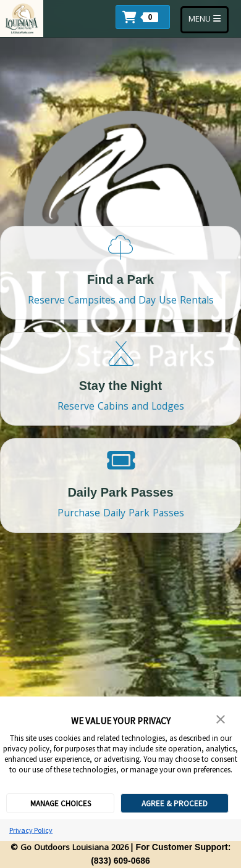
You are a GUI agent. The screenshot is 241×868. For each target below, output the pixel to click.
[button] (146, 16)
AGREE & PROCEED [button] (175, 804)
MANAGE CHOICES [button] (61, 804)
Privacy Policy (31, 830)
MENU (208, 19)
